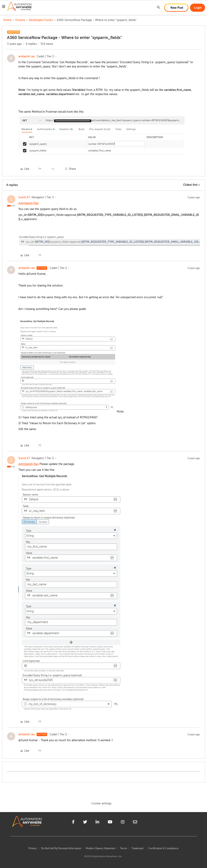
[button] (4, 7)
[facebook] (73, 823)
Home (7, 20)
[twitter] (85, 823)
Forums (20, 20)
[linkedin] (97, 823)
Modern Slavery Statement (101, 848)
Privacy (33, 848)
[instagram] (123, 823)
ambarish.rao (27, 56)
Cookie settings (101, 803)
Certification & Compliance (163, 848)
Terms (124, 848)
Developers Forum (41, 20)
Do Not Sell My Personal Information (61, 848)
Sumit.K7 (24, 197)
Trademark (138, 848)
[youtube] (110, 823)
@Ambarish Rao (29, 203)
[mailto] (135, 823)
